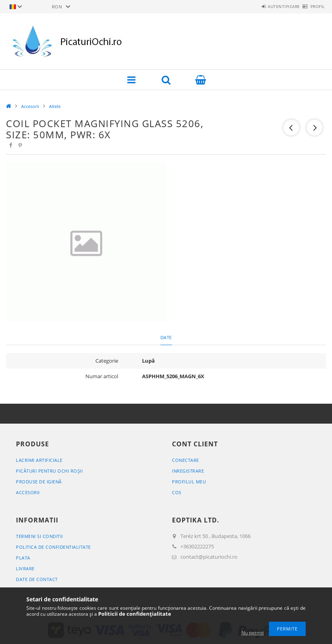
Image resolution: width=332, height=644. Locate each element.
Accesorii (30, 106)
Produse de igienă (39, 482)
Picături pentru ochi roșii (49, 471)
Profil (313, 6)
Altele (55, 106)
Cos (177, 492)
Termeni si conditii (40, 536)
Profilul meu (189, 482)
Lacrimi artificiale (39, 460)
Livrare (25, 568)
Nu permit (253, 633)
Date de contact (37, 579)
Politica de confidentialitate (53, 547)
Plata (23, 558)
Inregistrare (188, 471)
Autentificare (270, 6)
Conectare (186, 460)
